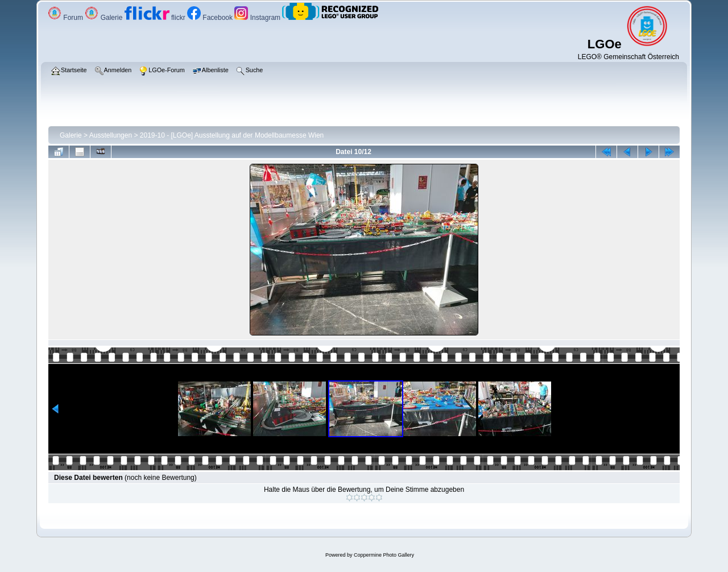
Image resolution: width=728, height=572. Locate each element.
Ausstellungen (111, 135)
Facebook (211, 18)
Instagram (258, 18)
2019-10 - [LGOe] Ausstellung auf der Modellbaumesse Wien (232, 135)
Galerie (104, 18)
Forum (66, 18)
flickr (156, 18)
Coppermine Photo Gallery (384, 555)
